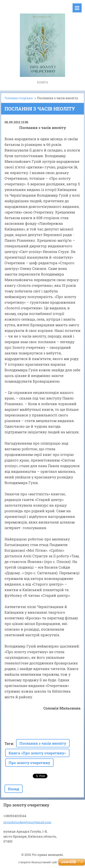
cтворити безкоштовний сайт (38, 862)
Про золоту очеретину (29, 763)
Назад (14, 789)
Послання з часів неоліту (43, 743)
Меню (77, 8)
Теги (9, 743)
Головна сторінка (19, 98)
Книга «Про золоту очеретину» (37, 753)
